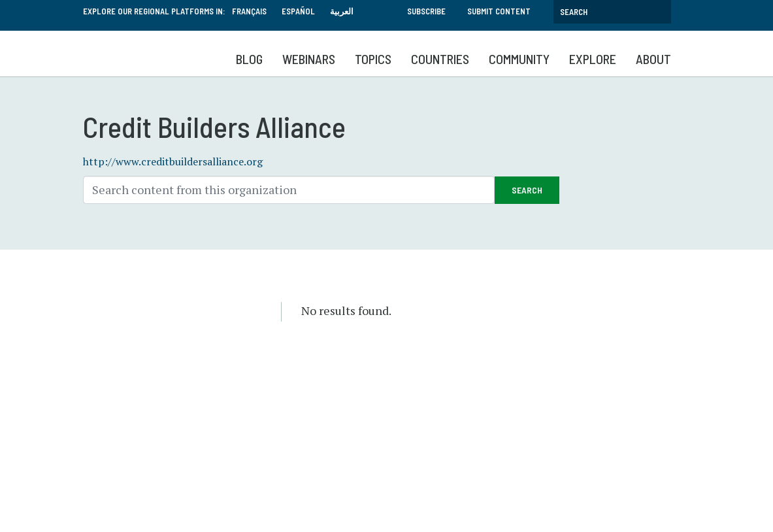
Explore (593, 59)
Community (519, 59)
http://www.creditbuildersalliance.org (173, 161)
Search (527, 190)
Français (249, 11)
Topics (373, 59)
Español (298, 11)
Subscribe (426, 11)
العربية (342, 11)
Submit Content (499, 11)
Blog (249, 59)
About (653, 59)
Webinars (309, 59)
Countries (440, 59)
